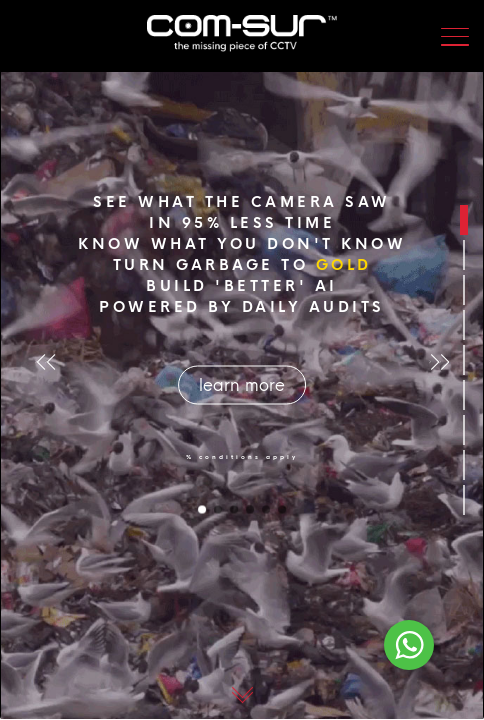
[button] (444, 361)
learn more (242, 385)
